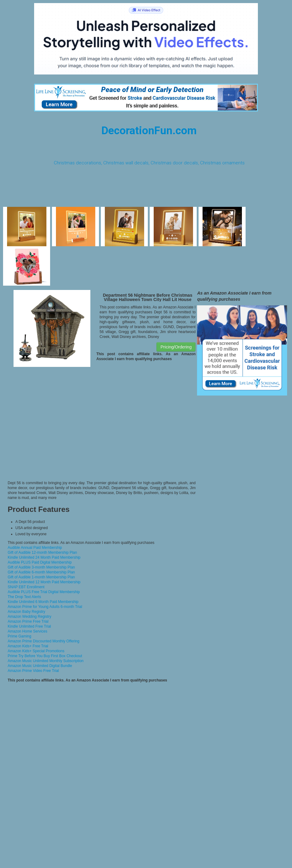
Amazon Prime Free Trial (28, 621)
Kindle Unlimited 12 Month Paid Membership (44, 582)
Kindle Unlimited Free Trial (29, 626)
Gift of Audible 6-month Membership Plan (41, 572)
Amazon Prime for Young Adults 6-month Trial (45, 607)
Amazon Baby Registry (26, 612)
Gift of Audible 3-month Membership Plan (41, 567)
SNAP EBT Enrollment (26, 587)
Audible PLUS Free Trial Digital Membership (44, 592)
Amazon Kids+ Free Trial (28, 646)
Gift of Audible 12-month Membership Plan (42, 553)
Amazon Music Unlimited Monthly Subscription (46, 661)
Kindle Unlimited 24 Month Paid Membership (44, 557)
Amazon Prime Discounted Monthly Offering (43, 641)
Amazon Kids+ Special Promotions (36, 651)
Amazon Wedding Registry (30, 617)
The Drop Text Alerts (24, 597)
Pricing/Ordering (176, 347)
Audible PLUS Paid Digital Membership (40, 562)
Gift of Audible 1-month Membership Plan (41, 577)
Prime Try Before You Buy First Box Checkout (45, 656)
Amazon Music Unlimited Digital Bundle (40, 666)
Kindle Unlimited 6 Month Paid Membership (43, 602)
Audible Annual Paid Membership (35, 548)
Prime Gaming (20, 636)
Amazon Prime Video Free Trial (33, 671)
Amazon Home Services (28, 631)
